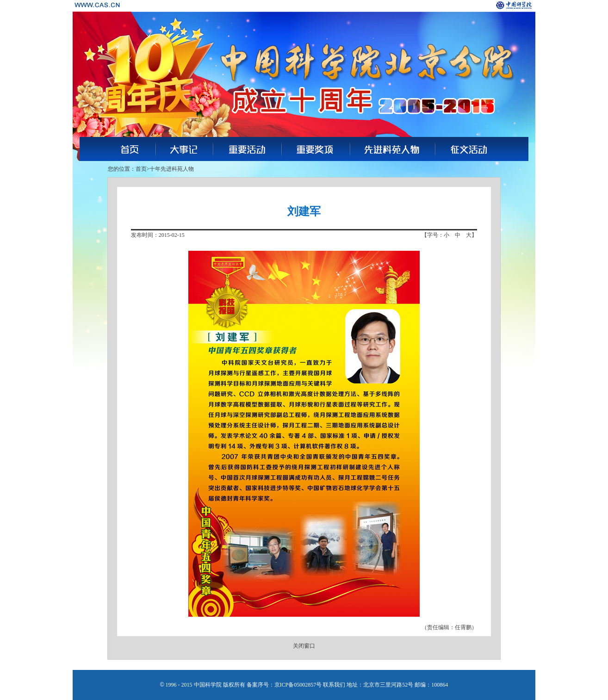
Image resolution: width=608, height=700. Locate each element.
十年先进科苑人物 (172, 169)
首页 (141, 169)
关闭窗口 (304, 646)
